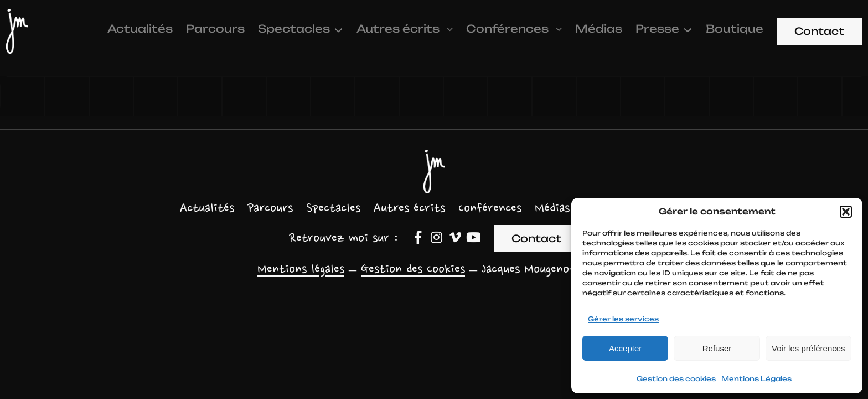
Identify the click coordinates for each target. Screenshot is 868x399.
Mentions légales (301, 270)
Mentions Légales (756, 379)
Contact (819, 31)
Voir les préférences (808, 348)
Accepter (625, 348)
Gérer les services (623, 319)
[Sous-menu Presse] (688, 29)
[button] (846, 212)
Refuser (717, 348)
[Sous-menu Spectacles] (339, 29)
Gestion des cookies (676, 379)
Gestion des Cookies (413, 270)
